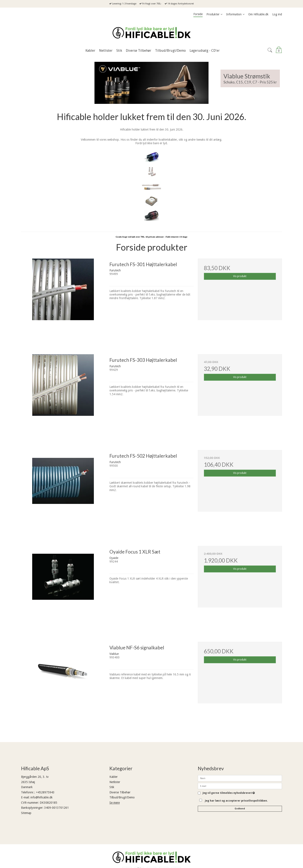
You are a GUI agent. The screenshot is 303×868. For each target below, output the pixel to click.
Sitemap (26, 813)
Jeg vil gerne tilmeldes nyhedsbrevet (229, 793)
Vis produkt (240, 276)
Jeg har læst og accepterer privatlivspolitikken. (236, 801)
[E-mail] (240, 786)
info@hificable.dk (42, 797)
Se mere (115, 803)
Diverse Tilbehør (120, 792)
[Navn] (240, 778)
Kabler (114, 777)
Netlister (115, 782)
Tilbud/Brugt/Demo (122, 797)
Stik (112, 787)
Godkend (240, 809)
